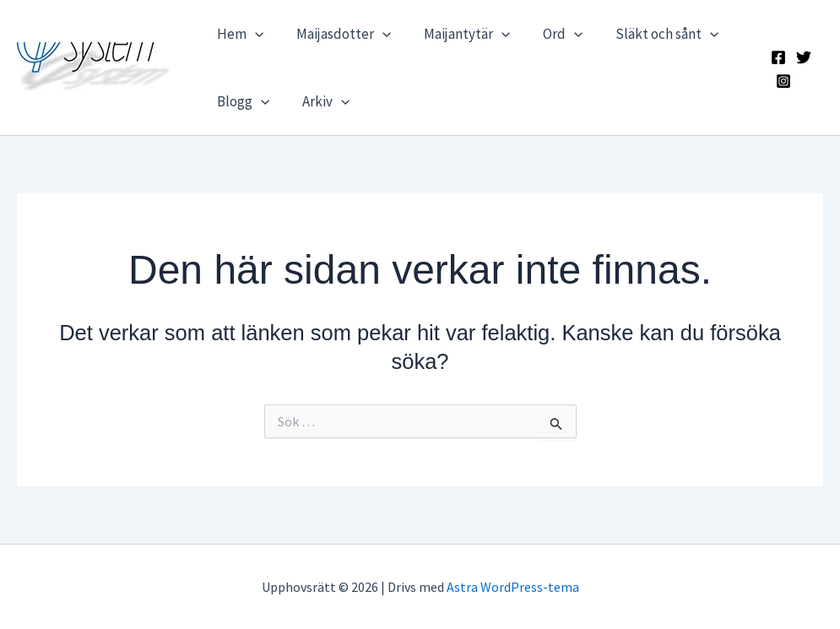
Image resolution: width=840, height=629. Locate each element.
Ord (548, 34)
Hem (238, 34)
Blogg (241, 101)
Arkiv (319, 101)
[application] (252, 34)
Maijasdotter (337, 34)
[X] (802, 57)
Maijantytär (456, 34)
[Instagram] (782, 81)
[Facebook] (777, 57)
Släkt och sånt (648, 34)
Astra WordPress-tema (513, 587)
